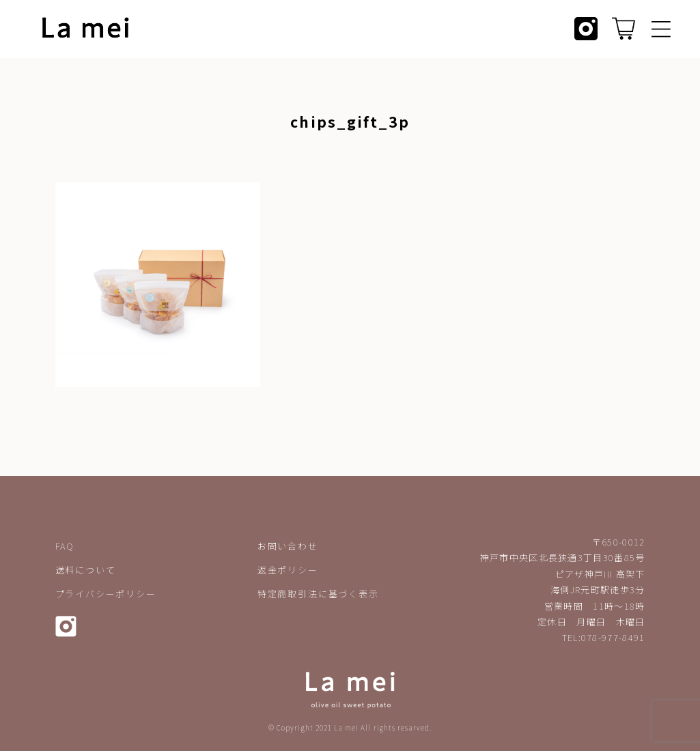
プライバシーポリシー (106, 594)
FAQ (65, 546)
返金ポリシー (288, 570)
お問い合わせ (288, 546)
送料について (86, 570)
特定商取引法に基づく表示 (318, 594)
